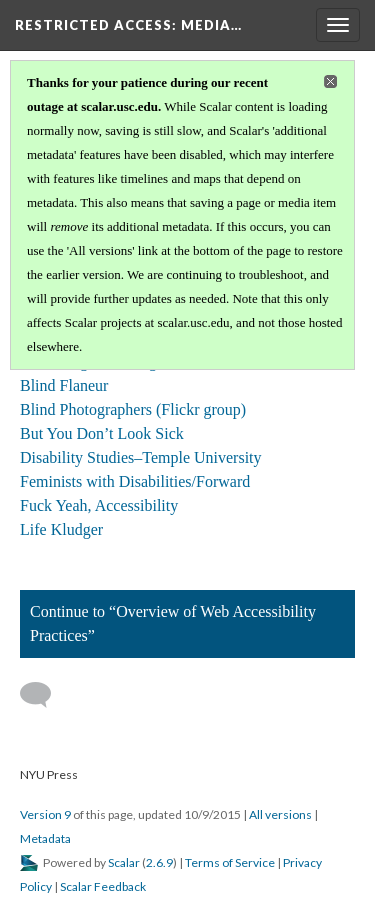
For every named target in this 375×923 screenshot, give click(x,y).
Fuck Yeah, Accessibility (99, 505)
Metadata (45, 838)
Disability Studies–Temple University (141, 457)
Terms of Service (230, 862)
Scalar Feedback (103, 886)
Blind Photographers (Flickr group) (133, 409)
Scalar (124, 862)
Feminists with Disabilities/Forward (135, 481)
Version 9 (45, 814)
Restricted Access (128, 25)
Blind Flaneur (64, 385)
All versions (280, 814)
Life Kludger (61, 529)
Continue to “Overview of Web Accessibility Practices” (173, 623)
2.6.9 (159, 862)
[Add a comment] (44, 695)
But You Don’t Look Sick (102, 433)
